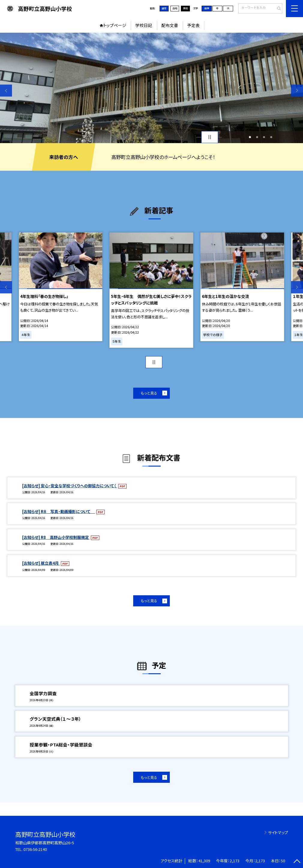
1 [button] (250, 137)
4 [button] (271, 137)
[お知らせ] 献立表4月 (41, 563)
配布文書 (170, 25)
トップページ (115, 25)
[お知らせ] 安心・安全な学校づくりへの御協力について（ (70, 486)
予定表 (193, 25)
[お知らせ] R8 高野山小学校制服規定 (56, 537)
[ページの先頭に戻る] (297, 862)
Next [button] (297, 90)
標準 (207, 8)
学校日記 (144, 25)
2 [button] (257, 137)
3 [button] (264, 137)
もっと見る (149, 393)
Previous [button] (6, 90)
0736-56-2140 (35, 849)
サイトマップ (278, 832)
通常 (164, 8)
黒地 (185, 8)
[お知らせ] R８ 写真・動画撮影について (59, 511)
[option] (151, 88)
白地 (175, 8)
